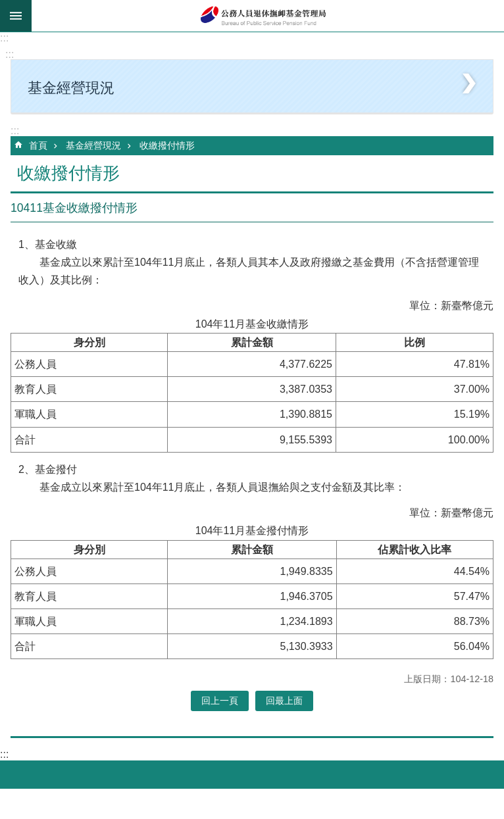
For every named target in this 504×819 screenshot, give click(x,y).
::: (4, 38)
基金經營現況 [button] (71, 88)
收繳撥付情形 (167, 145)
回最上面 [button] (284, 701)
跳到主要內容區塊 (7, 7)
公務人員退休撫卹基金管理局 (268, 16)
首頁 (38, 145)
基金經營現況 (93, 145)
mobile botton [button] (16, 16)
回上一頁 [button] (220, 701)
